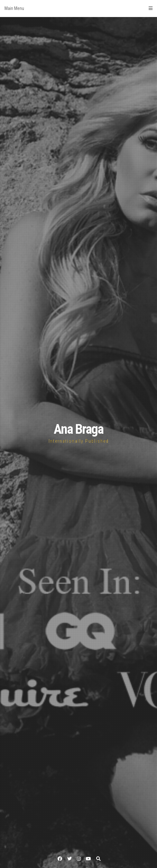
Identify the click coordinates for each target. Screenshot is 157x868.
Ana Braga (78, 429)
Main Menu (78, 8)
